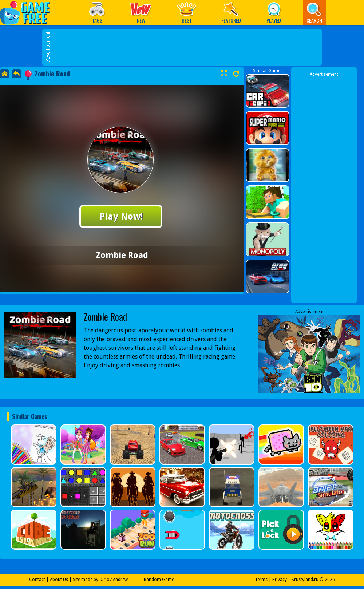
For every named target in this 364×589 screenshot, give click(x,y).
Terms (261, 580)
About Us (59, 580)
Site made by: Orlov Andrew (100, 580)
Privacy (280, 580)
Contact (37, 580)
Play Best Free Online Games (29, 13)
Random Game (159, 580)
